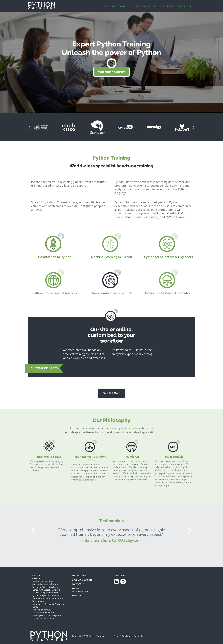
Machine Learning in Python (45, 584)
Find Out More (112, 393)
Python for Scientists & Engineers (47, 587)
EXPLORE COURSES (111, 72)
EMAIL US (77, 596)
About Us (110, 6)
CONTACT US (78, 584)
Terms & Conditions (123, 636)
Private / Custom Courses (44, 618)
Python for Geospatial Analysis (46, 590)
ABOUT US (35, 576)
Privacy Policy (140, 636)
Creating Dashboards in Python (46, 616)
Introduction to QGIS (41, 610)
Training (125, 6)
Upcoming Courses (163, 6)
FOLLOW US (119, 576)
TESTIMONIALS (79, 576)
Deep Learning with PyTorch (45, 593)
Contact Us (184, 6)
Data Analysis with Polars (43, 613)
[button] (29, 127)
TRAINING (35, 579)
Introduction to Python (42, 581)
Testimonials (142, 6)
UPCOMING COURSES (82, 580)
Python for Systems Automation (47, 596)
